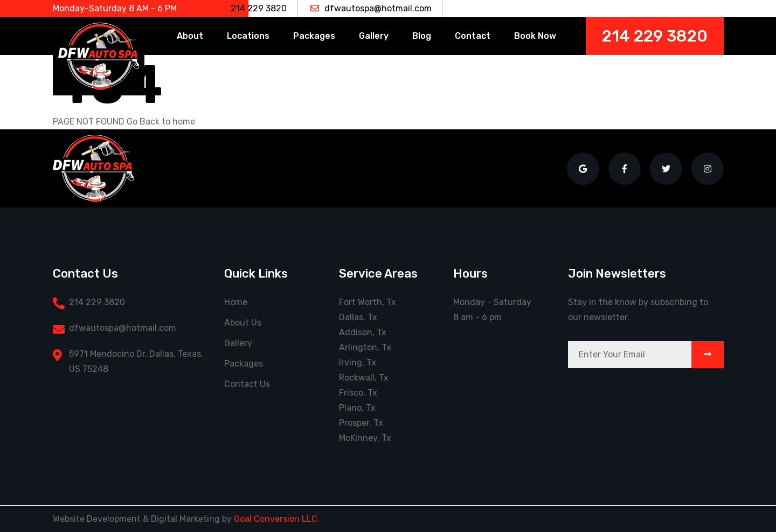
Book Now (535, 36)
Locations (248, 36)
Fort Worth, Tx (368, 302)
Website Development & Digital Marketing (136, 519)
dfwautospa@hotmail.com (371, 8)
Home (236, 302)
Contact (473, 36)
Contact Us (247, 384)
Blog (422, 36)
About (190, 36)
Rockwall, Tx (364, 378)
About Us (243, 323)
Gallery (374, 36)
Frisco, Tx (358, 393)
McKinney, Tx (365, 438)
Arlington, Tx (365, 347)
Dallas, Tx (358, 317)
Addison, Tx (363, 332)
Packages (314, 36)
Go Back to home (161, 122)
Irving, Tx (358, 362)
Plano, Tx (357, 408)
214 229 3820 (252, 8)
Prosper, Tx (361, 423)
